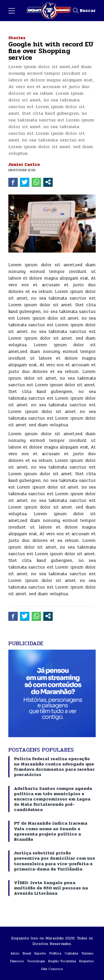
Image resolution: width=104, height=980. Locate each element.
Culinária (71, 953)
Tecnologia (36, 961)
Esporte (40, 953)
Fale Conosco (52, 969)
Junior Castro (24, 164)
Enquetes (87, 961)
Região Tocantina (62, 961)
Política (55, 953)
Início (15, 953)
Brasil (27, 953)
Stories (17, 38)
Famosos (17, 961)
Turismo (87, 953)
